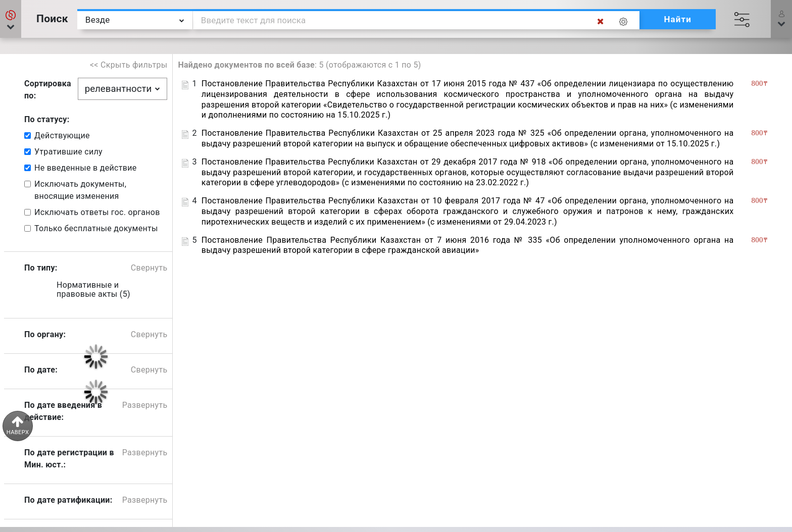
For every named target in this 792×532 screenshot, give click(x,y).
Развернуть (145, 405)
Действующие (62, 136)
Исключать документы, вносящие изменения (80, 190)
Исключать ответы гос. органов (97, 212)
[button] (11, 19)
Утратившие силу (68, 152)
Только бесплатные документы (96, 228)
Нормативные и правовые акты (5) (93, 290)
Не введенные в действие (85, 168)
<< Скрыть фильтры (129, 65)
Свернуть (149, 268)
